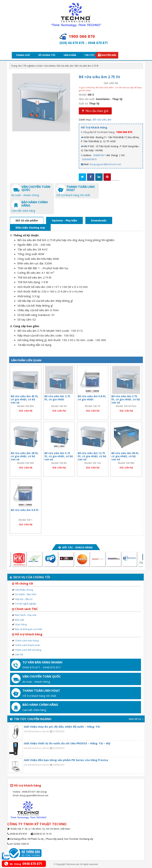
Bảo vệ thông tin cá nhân (29, 629)
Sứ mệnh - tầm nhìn (26, 594)
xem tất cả (136, 719)
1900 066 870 (124, 132)
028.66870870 (89, 159)
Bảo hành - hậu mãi (26, 615)
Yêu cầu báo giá (95, 111)
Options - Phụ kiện (64, 220)
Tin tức (91, 55)
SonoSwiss (50, 66)
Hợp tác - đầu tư (24, 599)
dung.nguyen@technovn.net (105, 164)
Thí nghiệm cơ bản (33, 66)
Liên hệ (19, 654)
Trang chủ (23, 55)
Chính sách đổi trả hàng (28, 650)
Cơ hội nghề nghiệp (26, 604)
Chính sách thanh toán (28, 645)
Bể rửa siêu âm (65, 66)
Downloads (99, 220)
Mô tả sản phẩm (27, 220)
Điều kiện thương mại (30, 228)
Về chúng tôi (47, 55)
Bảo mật (19, 620)
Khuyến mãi (109, 55)
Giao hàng (21, 624)
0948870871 (99, 155)
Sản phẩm (70, 55)
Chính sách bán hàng (27, 640)
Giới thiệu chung (24, 590)
